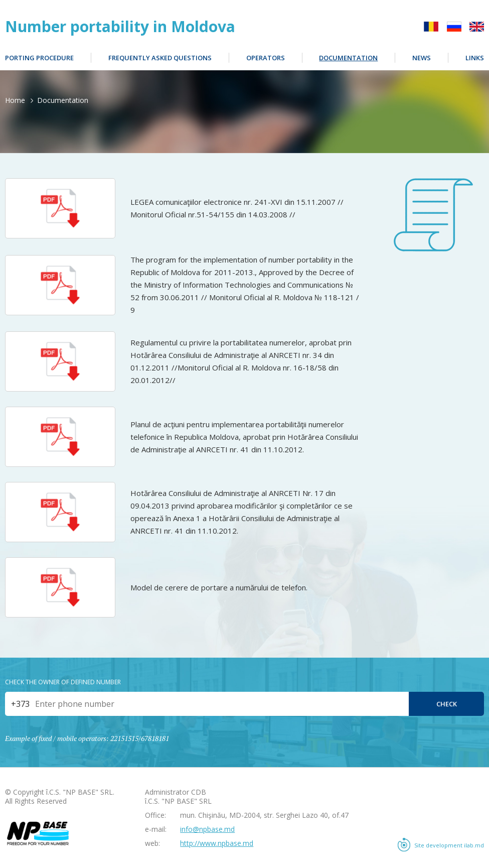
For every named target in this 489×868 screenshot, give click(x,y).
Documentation (348, 58)
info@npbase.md (207, 829)
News (422, 58)
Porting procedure (39, 58)
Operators (266, 58)
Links (475, 58)
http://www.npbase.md (217, 843)
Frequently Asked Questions (160, 58)
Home (15, 100)
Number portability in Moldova (120, 27)
